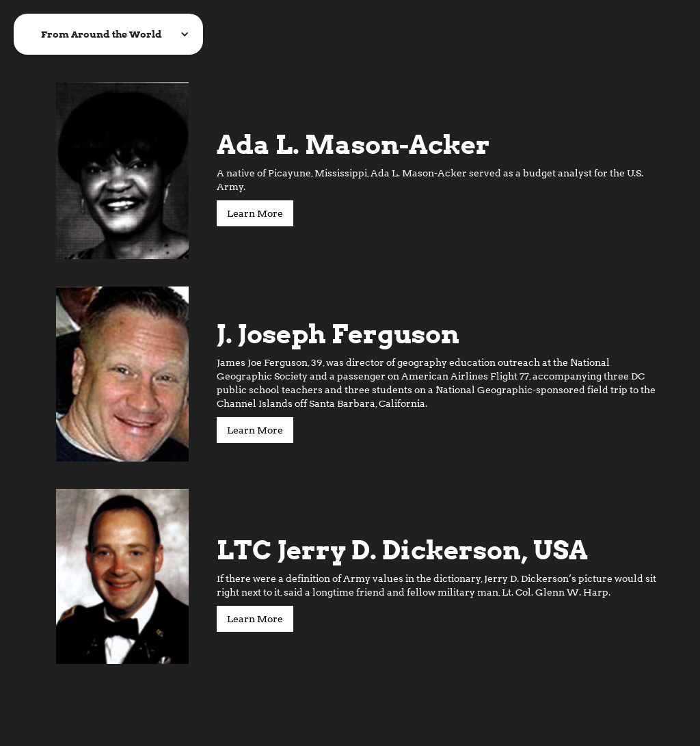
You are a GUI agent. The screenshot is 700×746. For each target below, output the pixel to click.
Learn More (255, 213)
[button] (108, 34)
